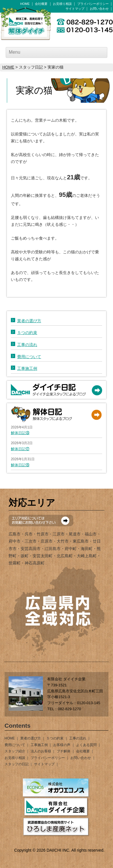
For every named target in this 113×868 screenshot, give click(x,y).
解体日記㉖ (20, 465)
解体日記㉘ (20, 433)
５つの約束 (27, 333)
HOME (25, 4)
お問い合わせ (99, 9)
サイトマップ (75, 9)
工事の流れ (27, 345)
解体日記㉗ (20, 449)
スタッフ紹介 (15, 751)
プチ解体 (64, 751)
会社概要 (41, 4)
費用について (29, 357)
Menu (15, 52)
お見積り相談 (62, 4)
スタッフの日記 (17, 764)
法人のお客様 (41, 751)
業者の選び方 (29, 321)
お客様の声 (62, 745)
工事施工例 (27, 368)
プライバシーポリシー (93, 4)
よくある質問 (86, 745)
